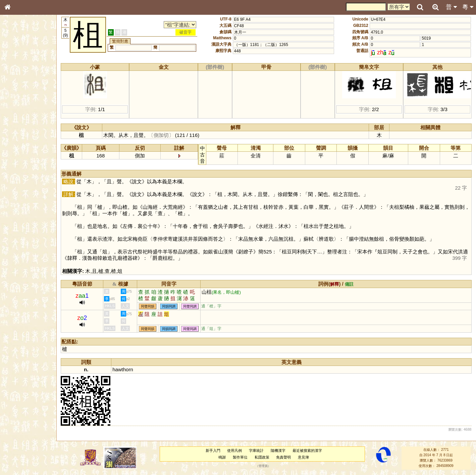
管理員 (264, 466)
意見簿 (304, 457)
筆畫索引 (16, 96)
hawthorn (124, 369)
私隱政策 (263, 457)
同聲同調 (192, 306)
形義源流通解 (20, 116)
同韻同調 (170, 306)
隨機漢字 (279, 450)
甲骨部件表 (18, 103)
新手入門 (214, 450)
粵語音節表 (18, 134)
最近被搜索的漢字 (308, 450)
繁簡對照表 (18, 230)
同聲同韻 (149, 306)
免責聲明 (284, 457)
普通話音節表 (20, 186)
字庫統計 (257, 450)
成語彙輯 (16, 224)
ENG (30, 74)
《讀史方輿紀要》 (24, 217)
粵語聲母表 (18, 140)
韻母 (23, 180)
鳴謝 (223, 457)
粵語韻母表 (18, 147)
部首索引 (16, 90)
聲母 (13, 180)
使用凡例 (235, 450)
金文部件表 (18, 109)
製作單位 (241, 457)
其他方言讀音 (20, 193)
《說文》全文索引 (24, 211)
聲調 (32, 180)
